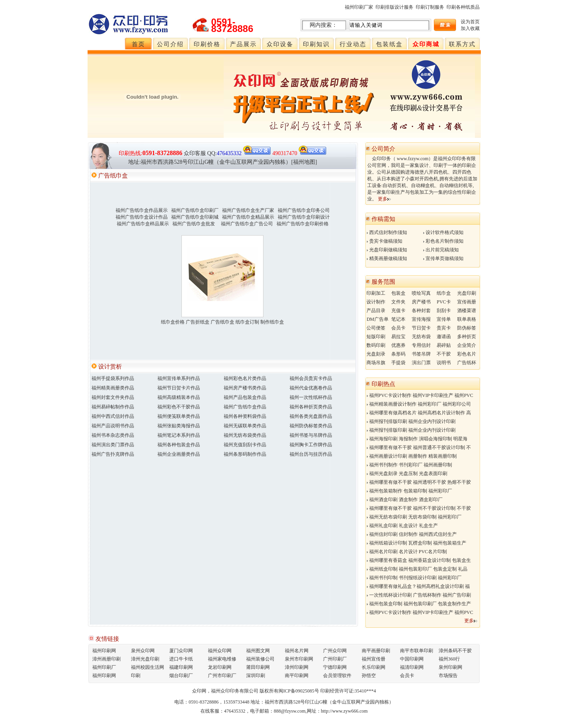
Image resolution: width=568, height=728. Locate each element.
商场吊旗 (376, 363)
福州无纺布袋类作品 (245, 435)
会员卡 (398, 328)
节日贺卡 (421, 328)
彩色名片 (467, 354)
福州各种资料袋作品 (245, 416)
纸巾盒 (444, 293)
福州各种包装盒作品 (179, 445)
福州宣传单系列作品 (179, 378)
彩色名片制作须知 (443, 241)
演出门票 (421, 363)
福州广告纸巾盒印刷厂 (195, 210)
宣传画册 (467, 302)
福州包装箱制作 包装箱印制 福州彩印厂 (409, 491)
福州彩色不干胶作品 (179, 407)
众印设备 (280, 44)
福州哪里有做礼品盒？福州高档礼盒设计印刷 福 (418, 586)
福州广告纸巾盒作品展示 (142, 210)
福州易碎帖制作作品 (113, 407)
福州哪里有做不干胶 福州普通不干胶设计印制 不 (419, 447)
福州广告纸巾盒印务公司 (304, 210)
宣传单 (444, 319)
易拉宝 (398, 337)
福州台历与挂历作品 (311, 454)
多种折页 (467, 337)
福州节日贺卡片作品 (179, 388)
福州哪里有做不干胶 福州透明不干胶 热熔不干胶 (419, 482)
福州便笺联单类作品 (179, 416)
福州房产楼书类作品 (245, 388)
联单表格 (467, 319)
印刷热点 (383, 384)
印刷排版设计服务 (394, 7)
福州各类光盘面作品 (311, 416)
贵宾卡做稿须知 (385, 241)
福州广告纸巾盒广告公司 (247, 224)
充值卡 (398, 311)
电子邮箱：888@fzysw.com (278, 711)
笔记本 (398, 319)
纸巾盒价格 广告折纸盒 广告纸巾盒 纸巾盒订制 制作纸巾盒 (222, 322)
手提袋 (398, 363)
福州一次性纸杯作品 (311, 397)
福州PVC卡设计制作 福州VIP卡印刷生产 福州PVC (420, 395)
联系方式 (462, 44)
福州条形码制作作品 (245, 454)
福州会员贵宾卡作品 (311, 378)
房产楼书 (421, 302)
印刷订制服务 (430, 7)
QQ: (239, 153)
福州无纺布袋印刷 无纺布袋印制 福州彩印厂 (414, 517)
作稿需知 (383, 219)
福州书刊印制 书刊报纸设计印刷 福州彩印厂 (414, 578)
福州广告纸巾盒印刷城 (195, 217)
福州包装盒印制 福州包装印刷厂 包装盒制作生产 (419, 604)
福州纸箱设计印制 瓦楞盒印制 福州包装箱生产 (417, 543)
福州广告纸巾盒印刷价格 (303, 224)
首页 (138, 44)
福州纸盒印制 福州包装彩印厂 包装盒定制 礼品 (417, 569)
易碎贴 (444, 345)
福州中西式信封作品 (113, 416)
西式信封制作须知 (387, 232)
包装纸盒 (389, 44)
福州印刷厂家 (359, 7)
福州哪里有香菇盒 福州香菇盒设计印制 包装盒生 (419, 560)
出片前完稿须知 (441, 250)
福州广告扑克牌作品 (113, 454)
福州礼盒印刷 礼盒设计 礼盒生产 (402, 526)
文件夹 (398, 302)
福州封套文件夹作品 (113, 397)
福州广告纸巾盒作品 (245, 407)
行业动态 (353, 44)
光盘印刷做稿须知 (387, 250)
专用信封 (421, 345)
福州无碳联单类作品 (245, 426)
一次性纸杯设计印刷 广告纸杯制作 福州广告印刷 (419, 595)
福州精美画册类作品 (113, 388)
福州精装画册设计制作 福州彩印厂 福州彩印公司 (419, 404)
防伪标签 (467, 328)
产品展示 (243, 44)
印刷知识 (316, 44)
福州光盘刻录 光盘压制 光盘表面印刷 (407, 473)
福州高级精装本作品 (179, 397)
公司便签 (376, 328)
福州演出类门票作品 (113, 445)
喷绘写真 (421, 293)
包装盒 (398, 293)
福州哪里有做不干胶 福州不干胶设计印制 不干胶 (419, 508)
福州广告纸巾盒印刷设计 (304, 217)
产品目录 (376, 311)
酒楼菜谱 (467, 311)
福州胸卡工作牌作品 (311, 445)
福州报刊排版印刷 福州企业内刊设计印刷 (411, 421)
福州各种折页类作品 (311, 407)
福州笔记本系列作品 (179, 435)
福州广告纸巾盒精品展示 (248, 217)
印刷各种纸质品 (463, 7)
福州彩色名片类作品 (245, 378)
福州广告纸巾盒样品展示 (143, 224)
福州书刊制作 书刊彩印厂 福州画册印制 (409, 465)
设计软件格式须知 (443, 232)
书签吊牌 (421, 354)
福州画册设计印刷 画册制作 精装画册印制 (412, 456)
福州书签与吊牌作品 (311, 435)
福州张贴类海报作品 (179, 426)
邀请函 (444, 337)
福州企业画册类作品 (179, 454)
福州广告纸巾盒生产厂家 (248, 210)
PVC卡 (444, 302)
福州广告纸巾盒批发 (194, 224)
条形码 (398, 354)
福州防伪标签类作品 (311, 426)
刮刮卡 (444, 311)
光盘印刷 (467, 293)
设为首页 (470, 22)
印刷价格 (207, 44)
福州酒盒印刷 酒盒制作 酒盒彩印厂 (405, 500)
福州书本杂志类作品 (113, 435)
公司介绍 (170, 44)
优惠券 (398, 345)
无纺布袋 (421, 337)
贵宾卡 (444, 328)
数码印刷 (376, 345)
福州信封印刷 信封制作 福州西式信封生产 (412, 534)
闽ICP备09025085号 (299, 691)
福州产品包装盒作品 (245, 397)
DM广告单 (377, 319)
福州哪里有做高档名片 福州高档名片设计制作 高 (419, 413)
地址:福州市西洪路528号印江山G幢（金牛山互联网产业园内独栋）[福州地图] (222, 162)
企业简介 (467, 345)
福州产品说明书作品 (113, 426)
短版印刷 (376, 337)
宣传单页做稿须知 (443, 258)
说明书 (444, 363)
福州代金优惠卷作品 (311, 388)
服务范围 (383, 282)
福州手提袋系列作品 (113, 378)
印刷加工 (376, 293)
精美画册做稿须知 (387, 258)
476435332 (235, 711)
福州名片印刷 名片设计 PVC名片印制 (407, 552)
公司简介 (383, 149)
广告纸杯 (467, 363)
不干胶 (444, 354)
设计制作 (376, 302)
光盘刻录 (376, 354)
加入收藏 (470, 28)
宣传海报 (421, 319)
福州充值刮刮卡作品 (245, 445)
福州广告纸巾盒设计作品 (142, 217)
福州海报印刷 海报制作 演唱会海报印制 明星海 (417, 439)
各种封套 (421, 311)
